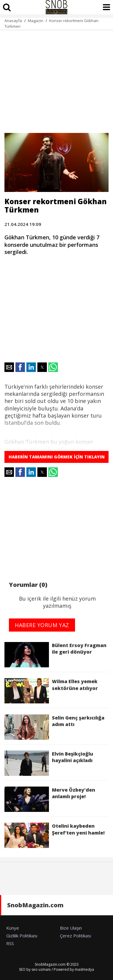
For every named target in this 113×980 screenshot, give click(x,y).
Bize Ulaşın (71, 928)
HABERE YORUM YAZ (42, 625)
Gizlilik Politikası (22, 936)
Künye (13, 928)
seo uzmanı (41, 969)
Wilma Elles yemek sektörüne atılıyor (51, 691)
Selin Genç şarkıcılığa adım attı (54, 727)
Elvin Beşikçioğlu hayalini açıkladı (49, 763)
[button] (9, 367)
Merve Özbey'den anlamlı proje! (50, 799)
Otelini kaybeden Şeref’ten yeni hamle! (56, 835)
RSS (10, 943)
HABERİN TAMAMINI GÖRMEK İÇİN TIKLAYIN (57, 457)
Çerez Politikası (75, 936)
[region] (56, 78)
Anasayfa (13, 21)
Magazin (36, 21)
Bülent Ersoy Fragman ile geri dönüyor (55, 655)
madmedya (84, 969)
